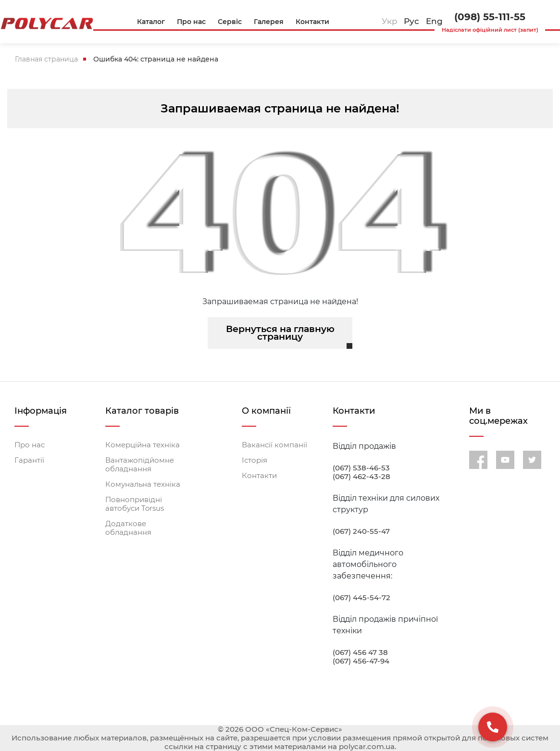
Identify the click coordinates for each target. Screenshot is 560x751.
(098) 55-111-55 (490, 17)
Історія (255, 460)
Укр (390, 21)
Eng (434, 21)
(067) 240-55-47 (361, 531)
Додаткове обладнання (128, 528)
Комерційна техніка (143, 445)
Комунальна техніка (143, 484)
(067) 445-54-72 (361, 598)
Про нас (30, 445)
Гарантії (29, 460)
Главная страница (46, 59)
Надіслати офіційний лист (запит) (490, 30)
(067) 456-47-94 (361, 661)
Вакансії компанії (274, 445)
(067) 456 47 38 (360, 653)
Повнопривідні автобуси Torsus (135, 504)
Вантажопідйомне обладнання (140, 465)
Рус (411, 21)
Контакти (259, 476)
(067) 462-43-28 (361, 477)
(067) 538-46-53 (361, 468)
